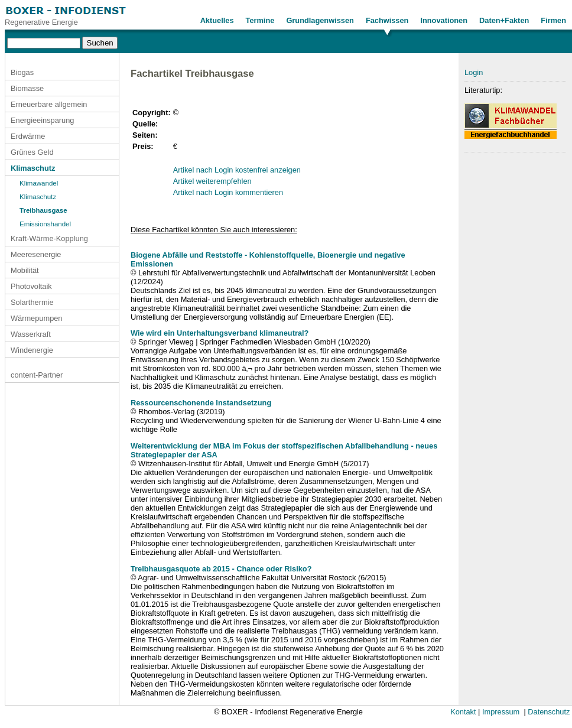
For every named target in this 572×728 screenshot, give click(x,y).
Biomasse (27, 88)
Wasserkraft (31, 334)
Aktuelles (217, 20)
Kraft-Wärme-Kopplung (49, 238)
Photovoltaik (31, 286)
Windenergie (32, 350)
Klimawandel (39, 183)
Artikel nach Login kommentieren (228, 192)
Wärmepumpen (36, 318)
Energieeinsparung (42, 120)
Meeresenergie (36, 254)
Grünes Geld (32, 152)
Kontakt (463, 712)
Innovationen (444, 20)
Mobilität (25, 270)
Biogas (22, 72)
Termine (260, 20)
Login (474, 72)
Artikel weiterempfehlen (212, 181)
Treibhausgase (43, 210)
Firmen (553, 20)
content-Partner (37, 375)
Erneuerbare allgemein (49, 104)
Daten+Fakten (504, 20)
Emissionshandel (45, 224)
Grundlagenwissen (320, 20)
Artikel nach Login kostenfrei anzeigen (237, 170)
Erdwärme (28, 136)
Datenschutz (549, 712)
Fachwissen (387, 20)
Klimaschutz (33, 168)
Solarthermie (32, 302)
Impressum (501, 712)
